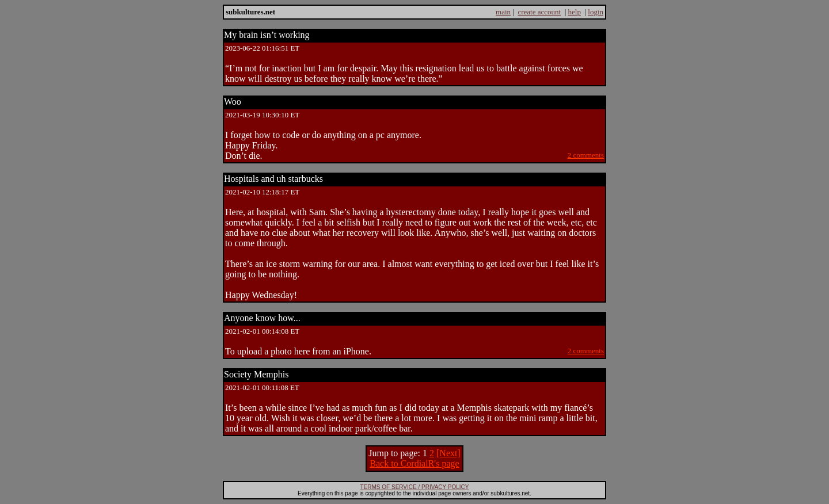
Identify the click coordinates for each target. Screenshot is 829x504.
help (575, 12)
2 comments (586, 155)
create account (539, 12)
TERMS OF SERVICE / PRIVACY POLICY (415, 487)
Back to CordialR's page (414, 463)
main (503, 12)
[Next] (448, 453)
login (596, 12)
